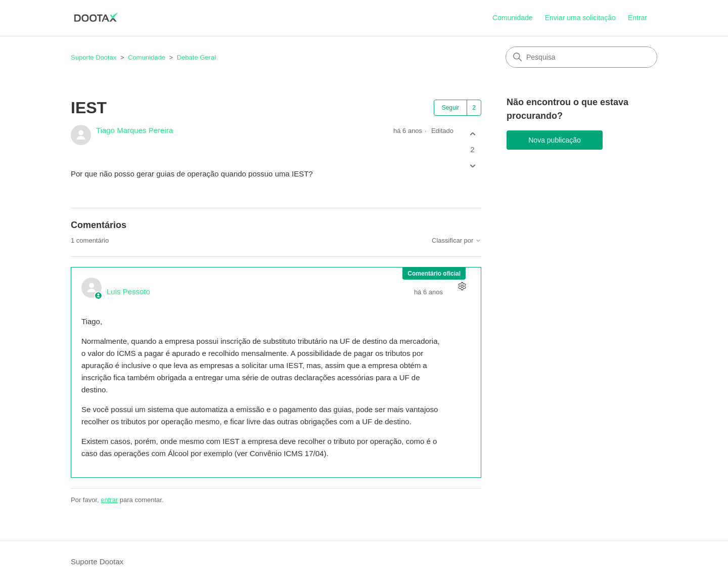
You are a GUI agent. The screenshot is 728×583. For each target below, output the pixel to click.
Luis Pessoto (128, 291)
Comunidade (512, 18)
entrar (109, 500)
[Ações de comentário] (462, 286)
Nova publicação (555, 140)
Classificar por (457, 241)
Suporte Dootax (94, 57)
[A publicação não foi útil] (472, 166)
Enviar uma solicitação (580, 18)
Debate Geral (196, 57)
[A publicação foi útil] (472, 134)
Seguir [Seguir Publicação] (451, 108)
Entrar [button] (638, 18)
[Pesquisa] (581, 57)
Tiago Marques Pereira (134, 130)
